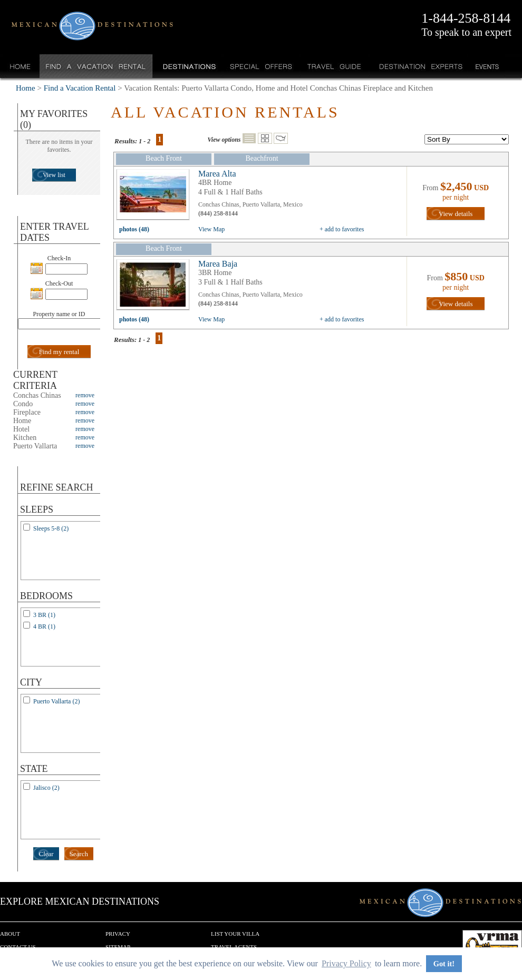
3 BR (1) (44, 615)
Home (20, 66)
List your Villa (235, 934)
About (10, 934)
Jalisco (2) (46, 788)
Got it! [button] (444, 964)
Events (486, 66)
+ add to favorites (342, 229)
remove (85, 395)
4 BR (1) (44, 626)
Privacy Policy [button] (346, 963)
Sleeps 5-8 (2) (51, 528)
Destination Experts (418, 66)
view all (156, 197)
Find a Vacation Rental (96, 66)
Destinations (188, 66)
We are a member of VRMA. (492, 946)
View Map (211, 229)
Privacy (118, 934)
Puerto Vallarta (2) (56, 701)
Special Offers (261, 66)
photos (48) (134, 229)
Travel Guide (335, 66)
